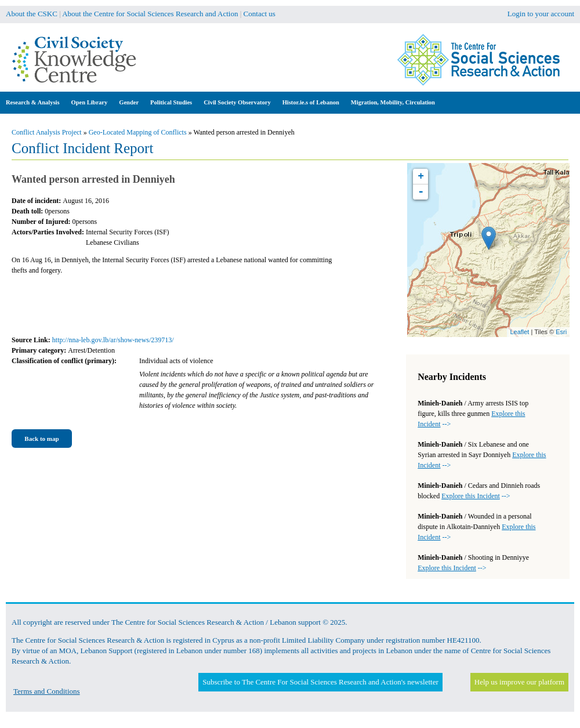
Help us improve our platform (519, 682)
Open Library (90, 102)
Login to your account (541, 14)
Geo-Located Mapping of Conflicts (138, 132)
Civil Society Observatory (237, 102)
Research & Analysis (33, 102)
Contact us (260, 14)
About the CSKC (32, 14)
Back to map (41, 439)
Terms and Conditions (47, 691)
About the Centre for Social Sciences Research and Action (150, 14)
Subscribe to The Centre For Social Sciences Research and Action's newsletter (320, 682)
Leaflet (519, 332)
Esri (561, 332)
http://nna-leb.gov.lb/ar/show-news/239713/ (113, 340)
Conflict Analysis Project (47, 132)
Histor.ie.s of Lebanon (311, 102)
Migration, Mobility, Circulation (393, 102)
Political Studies (171, 102)
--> (476, 496)
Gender (129, 102)
